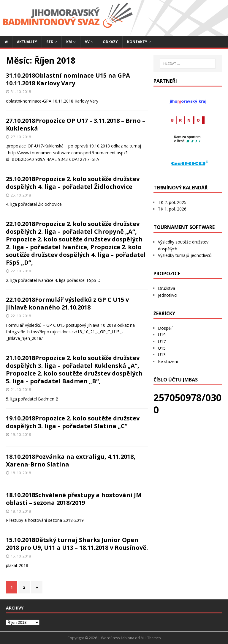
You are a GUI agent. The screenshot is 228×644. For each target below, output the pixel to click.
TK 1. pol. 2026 (172, 209)
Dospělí (165, 328)
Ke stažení (168, 361)
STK (50, 42)
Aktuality (27, 42)
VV (87, 42)
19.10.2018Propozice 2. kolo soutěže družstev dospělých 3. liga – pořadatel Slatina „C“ (73, 422)
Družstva (167, 288)
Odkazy (110, 42)
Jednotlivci (168, 295)
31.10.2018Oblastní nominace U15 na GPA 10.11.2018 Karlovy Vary (68, 79)
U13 (162, 355)
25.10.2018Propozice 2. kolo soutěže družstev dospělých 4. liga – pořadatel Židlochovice (73, 183)
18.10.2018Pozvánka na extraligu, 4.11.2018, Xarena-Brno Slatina (71, 460)
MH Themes (151, 638)
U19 (162, 335)
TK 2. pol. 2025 (172, 202)
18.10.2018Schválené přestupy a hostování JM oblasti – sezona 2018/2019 (74, 499)
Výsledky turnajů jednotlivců (185, 255)
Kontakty (137, 42)
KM (69, 42)
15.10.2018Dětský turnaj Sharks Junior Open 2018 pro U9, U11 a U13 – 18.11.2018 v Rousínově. (77, 544)
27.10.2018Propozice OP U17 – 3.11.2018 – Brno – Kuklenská (76, 124)
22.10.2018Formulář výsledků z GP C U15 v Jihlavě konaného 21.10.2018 (67, 303)
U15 (162, 348)
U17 (162, 341)
